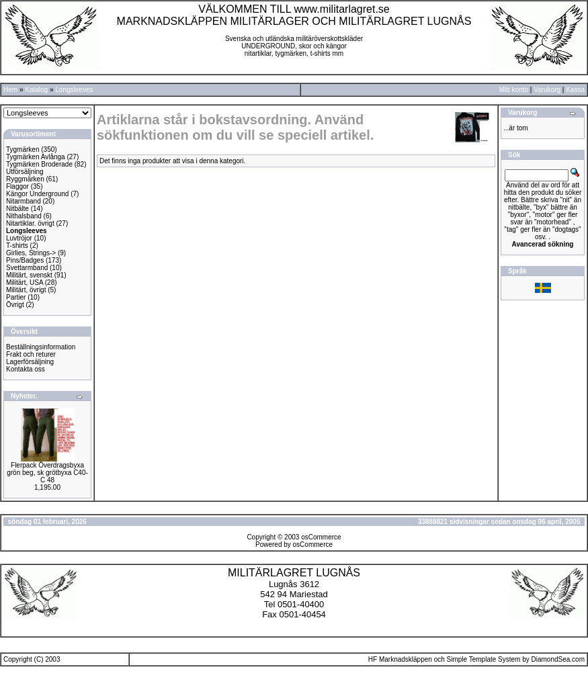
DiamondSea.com (558, 659)
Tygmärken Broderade (39, 164)
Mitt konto (514, 90)
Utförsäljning (25, 172)
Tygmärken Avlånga (36, 157)
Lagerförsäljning (30, 362)
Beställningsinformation (41, 347)
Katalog (36, 90)
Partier (16, 297)
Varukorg (547, 90)
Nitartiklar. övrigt (30, 223)
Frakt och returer (31, 354)
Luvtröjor (19, 238)
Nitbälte (17, 209)
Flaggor (17, 186)
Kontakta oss (26, 369)
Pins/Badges (25, 260)
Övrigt (15, 305)
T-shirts (17, 246)
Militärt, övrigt (26, 290)
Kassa (575, 90)
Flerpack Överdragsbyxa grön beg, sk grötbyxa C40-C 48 (47, 473)
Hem (10, 90)
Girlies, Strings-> (31, 253)
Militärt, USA (25, 282)
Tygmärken (23, 149)
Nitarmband (24, 201)
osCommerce (321, 537)
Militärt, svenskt (29, 275)
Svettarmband (27, 268)
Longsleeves (74, 90)
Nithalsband (24, 216)
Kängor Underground (37, 194)
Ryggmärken (25, 179)
